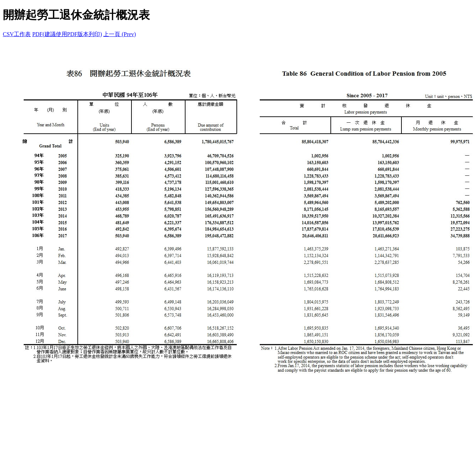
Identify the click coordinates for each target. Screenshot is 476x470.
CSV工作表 (17, 34)
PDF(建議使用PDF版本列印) (67, 34)
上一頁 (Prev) (119, 34)
